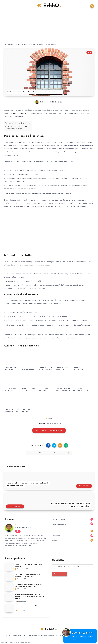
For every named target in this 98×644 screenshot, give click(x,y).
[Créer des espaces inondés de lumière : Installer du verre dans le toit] (9, 587)
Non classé (56, 531)
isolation (55, 423)
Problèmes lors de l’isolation (17, 126)
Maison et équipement (60, 524)
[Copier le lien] (49, 453)
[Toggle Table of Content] (28, 123)
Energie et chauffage (59, 519)
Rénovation (56, 536)
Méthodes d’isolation (14, 129)
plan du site (56, 635)
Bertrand (19, 525)
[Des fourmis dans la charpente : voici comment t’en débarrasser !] (9, 577)
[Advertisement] (49, 28)
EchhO (49, 6)
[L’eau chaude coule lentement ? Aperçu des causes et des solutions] (9, 608)
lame (61, 423)
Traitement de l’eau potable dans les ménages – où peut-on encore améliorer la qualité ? (30, 597)
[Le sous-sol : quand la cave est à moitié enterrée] (9, 567)
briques (49, 423)
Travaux (17, 44)
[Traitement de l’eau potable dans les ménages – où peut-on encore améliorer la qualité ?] (9, 597)
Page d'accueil (9, 44)
